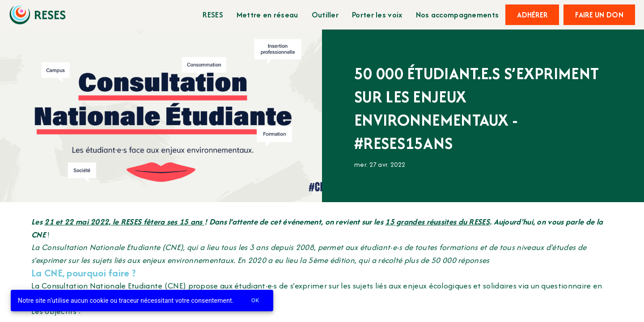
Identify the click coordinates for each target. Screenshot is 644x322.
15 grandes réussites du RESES (437, 222)
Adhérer (532, 15)
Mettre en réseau (267, 15)
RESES (213, 15)
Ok (255, 301)
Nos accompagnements (458, 15)
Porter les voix (377, 15)
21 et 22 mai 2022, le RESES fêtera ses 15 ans (124, 222)
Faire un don (599, 15)
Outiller (325, 15)
